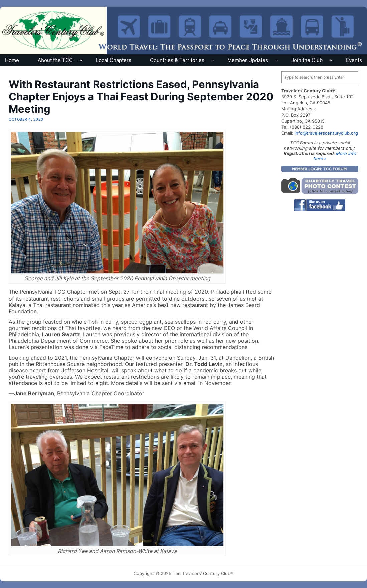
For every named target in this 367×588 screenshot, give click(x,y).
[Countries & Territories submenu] (213, 60)
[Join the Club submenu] (331, 60)
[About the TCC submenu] (81, 60)
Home (12, 60)
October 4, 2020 (26, 119)
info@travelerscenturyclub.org (326, 133)
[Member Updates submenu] (276, 60)
